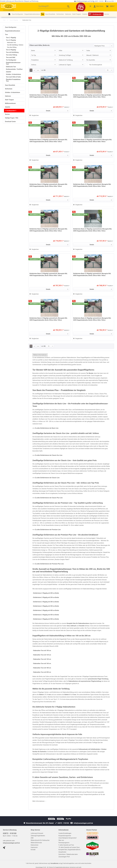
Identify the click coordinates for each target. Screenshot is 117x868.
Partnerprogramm (64, 843)
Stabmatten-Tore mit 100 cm (42, 651)
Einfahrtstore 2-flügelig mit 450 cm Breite (46, 615)
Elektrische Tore (11, 67)
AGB (32, 838)
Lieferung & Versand (37, 833)
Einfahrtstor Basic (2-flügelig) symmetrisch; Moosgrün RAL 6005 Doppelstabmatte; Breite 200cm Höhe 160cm (92, 319)
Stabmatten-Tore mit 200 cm (42, 672)
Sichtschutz (9, 89)
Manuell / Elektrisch (93, 55)
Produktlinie (35, 60)
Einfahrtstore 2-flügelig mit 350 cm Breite (46, 606)
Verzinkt (82, 626)
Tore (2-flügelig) (11, 40)
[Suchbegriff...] (54, 6)
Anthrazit (73, 626)
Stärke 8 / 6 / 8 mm (70, 695)
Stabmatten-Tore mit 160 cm (42, 663)
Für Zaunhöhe (91, 60)
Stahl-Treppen (9, 100)
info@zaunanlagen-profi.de (11, 843)
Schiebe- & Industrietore (13, 74)
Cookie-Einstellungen (65, 833)
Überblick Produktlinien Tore (13, 80)
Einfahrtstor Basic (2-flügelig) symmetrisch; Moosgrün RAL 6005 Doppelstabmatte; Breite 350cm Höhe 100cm (48, 319)
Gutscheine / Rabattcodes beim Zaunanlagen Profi (68, 856)
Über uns (61, 840)
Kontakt (33, 850)
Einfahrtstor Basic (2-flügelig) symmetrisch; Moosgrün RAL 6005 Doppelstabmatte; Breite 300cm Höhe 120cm (48, 275)
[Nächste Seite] (34, 70)
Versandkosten (54, 863)
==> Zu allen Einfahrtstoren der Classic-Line (46, 478)
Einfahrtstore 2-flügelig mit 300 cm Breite (46, 602)
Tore (6, 35)
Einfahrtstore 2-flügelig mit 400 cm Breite (46, 610)
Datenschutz (35, 845)
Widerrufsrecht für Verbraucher (40, 840)
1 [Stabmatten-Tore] (31, 70)
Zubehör (9, 72)
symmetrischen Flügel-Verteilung (98, 679)
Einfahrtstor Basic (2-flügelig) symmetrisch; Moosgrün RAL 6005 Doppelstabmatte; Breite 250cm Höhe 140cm (92, 275)
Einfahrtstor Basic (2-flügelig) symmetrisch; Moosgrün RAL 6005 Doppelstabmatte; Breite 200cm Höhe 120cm (48, 141)
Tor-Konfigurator (11, 60)
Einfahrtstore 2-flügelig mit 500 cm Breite (46, 619)
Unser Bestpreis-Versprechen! (68, 838)
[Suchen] (68, 6)
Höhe (60, 51)
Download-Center (10, 122)
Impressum (34, 847)
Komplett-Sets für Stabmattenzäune (78, 623)
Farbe (88, 51)
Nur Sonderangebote (96, 65)
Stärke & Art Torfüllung (66, 60)
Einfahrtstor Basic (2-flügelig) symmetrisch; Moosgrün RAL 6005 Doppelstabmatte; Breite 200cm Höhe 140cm (92, 185)
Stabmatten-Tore (11, 43)
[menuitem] (54, 6)
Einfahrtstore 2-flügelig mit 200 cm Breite (46, 593)
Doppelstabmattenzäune (13, 31)
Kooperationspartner (65, 836)
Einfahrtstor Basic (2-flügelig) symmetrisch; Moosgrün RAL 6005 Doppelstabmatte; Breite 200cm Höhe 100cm (48, 96)
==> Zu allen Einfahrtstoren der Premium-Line (47, 530)
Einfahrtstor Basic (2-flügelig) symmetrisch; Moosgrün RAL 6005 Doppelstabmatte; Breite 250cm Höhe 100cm (92, 96)
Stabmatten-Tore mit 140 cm (42, 659)
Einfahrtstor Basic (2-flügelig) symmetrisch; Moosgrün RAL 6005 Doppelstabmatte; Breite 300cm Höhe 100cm (48, 185)
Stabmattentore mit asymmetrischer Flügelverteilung (85, 681)
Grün (68, 626)
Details (57, 110)
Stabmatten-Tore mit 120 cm (42, 655)
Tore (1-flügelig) (11, 38)
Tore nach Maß (11, 57)
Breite (33, 51)
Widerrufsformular (36, 843)
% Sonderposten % (11, 111)
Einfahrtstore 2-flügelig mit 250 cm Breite (46, 597)
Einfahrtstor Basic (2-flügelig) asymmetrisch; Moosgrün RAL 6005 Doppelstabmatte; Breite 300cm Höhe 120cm (93, 230)
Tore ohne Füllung (12, 47)
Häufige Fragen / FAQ (12, 118)
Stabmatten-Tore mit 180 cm (42, 668)
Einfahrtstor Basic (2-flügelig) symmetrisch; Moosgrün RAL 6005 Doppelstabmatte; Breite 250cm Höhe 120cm (48, 230)
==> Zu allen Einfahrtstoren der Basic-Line (45, 428)
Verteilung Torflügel (65, 55)
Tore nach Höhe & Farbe (13, 77)
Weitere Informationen (40, 355)
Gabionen (8, 96)
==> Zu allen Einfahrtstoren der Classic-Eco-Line (47, 455)
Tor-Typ (34, 55)
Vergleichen (34, 115)
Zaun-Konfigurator (11, 27)
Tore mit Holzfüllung (12, 52)
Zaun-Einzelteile (10, 85)
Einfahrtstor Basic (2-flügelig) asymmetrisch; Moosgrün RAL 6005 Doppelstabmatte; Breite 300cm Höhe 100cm (93, 141)
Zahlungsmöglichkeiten (38, 836)
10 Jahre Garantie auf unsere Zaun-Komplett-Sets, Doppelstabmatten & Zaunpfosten (69, 850)
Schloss (34, 65)
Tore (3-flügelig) (11, 50)
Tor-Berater (90, 373)
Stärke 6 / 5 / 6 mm (45, 695)
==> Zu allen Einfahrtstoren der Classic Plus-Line (48, 498)
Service (7, 114)
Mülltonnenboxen (10, 103)
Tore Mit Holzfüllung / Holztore (15, 45)
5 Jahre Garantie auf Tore (66, 845)
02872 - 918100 (98, 1)
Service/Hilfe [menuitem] (110, 1)
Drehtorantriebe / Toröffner (14, 69)
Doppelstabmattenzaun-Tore (13, 63)
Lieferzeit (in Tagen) (65, 65)
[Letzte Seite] (38, 70)
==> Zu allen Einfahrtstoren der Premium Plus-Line (48, 564)
